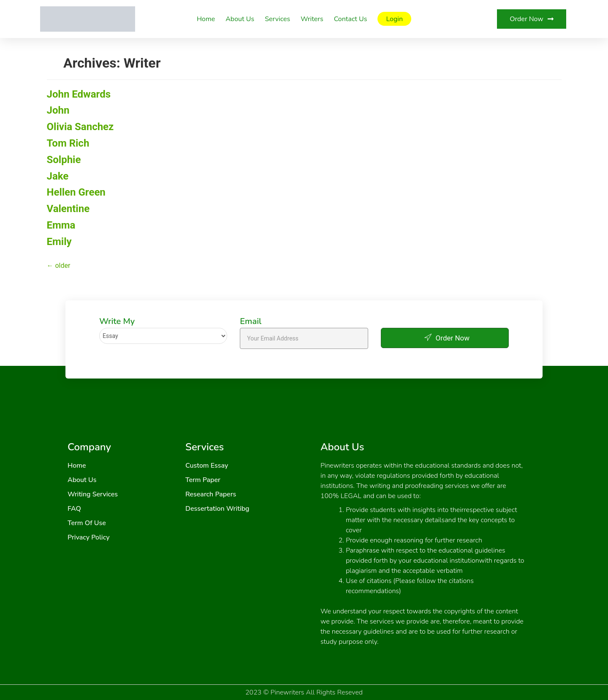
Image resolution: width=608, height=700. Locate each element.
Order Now (445, 338)
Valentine (68, 209)
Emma (61, 225)
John (58, 110)
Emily (59, 242)
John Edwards (79, 94)
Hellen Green (76, 192)
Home (206, 19)
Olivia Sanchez (80, 127)
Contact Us (351, 19)
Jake (58, 176)
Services (277, 19)
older (59, 266)
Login (394, 19)
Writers (312, 19)
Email (251, 321)
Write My (117, 321)
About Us (240, 19)
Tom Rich (68, 143)
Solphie (64, 160)
